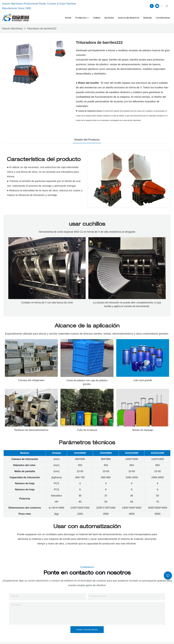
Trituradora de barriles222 (42, 28)
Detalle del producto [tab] (87, 140)
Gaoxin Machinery (12, 28)
